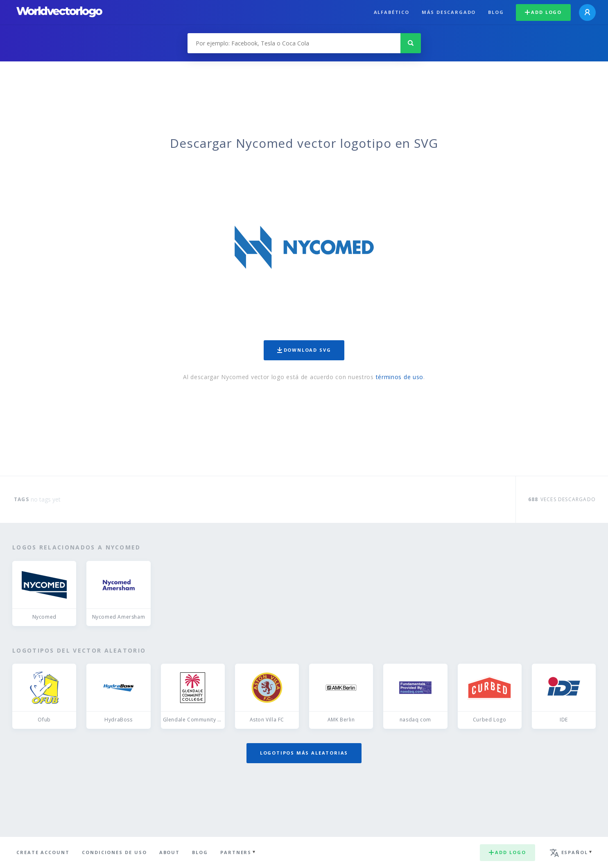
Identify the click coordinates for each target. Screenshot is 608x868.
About (170, 852)
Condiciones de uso (114, 852)
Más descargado (449, 12)
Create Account (43, 852)
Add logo (543, 12)
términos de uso (400, 377)
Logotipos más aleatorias (304, 753)
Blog (496, 12)
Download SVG (304, 350)
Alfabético (392, 12)
